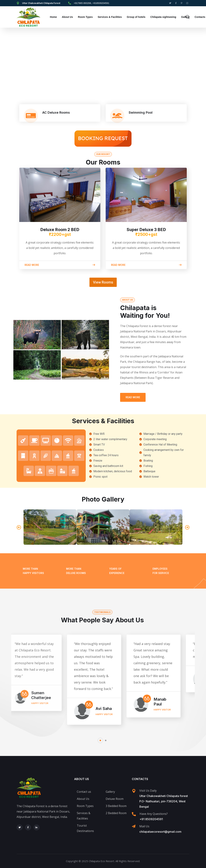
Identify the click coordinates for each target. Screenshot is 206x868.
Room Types (85, 17)
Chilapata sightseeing (163, 17)
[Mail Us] (134, 826)
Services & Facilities (110, 17)
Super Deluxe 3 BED (146, 232)
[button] (19, 527)
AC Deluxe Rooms (56, 112)
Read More (133, 397)
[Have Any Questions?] (134, 814)
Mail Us (144, 826)
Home (53, 17)
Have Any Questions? (154, 814)
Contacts (200, 17)
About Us (67, 17)
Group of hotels (136, 17)
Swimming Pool (141, 112)
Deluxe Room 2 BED (60, 232)
